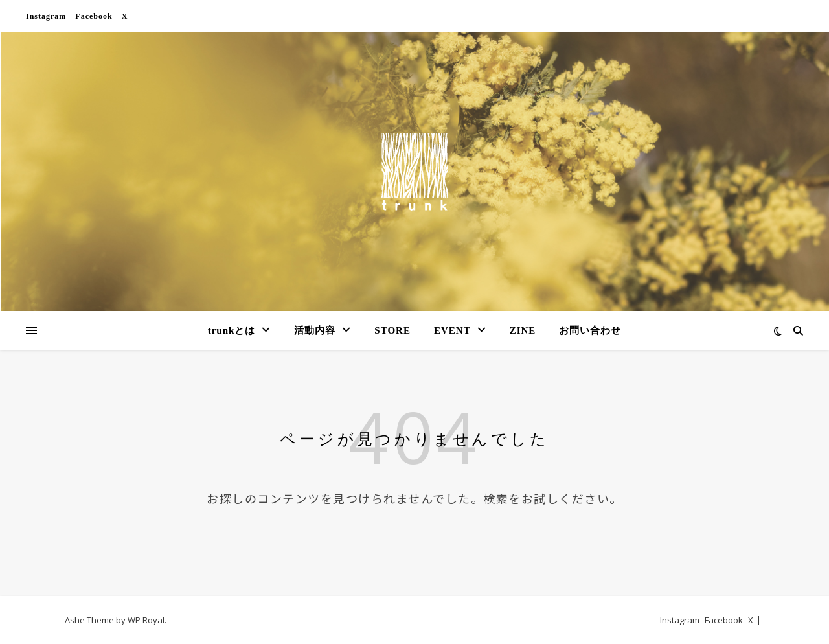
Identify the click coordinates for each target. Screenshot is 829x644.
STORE (392, 330)
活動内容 (315, 330)
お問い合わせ (590, 330)
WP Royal (146, 620)
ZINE (523, 330)
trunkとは (232, 330)
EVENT (452, 330)
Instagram (46, 16)
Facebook (94, 16)
